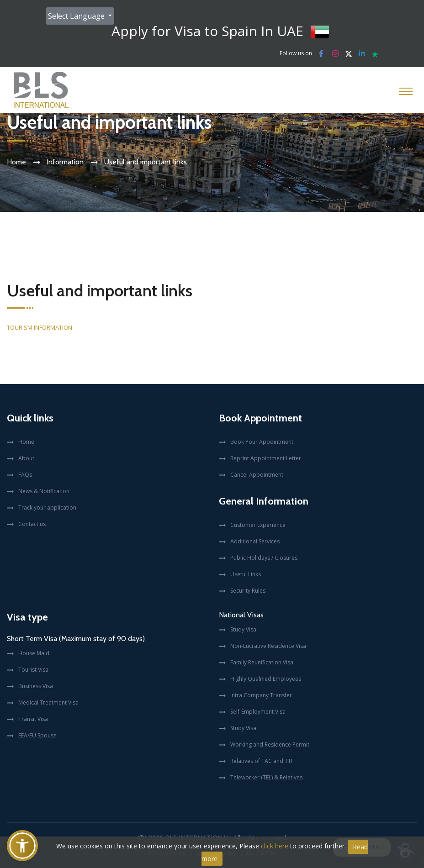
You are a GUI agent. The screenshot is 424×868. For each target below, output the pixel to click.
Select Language (77, 16)
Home (16, 162)
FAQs (25, 475)
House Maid (34, 653)
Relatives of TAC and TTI (261, 761)
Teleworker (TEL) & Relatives (266, 777)
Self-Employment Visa (258, 712)
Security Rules (248, 591)
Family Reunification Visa (262, 662)
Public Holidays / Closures (264, 558)
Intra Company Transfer (261, 695)
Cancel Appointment (257, 475)
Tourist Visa (33, 670)
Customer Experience (258, 525)
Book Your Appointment (262, 442)
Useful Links (246, 574)
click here (275, 846)
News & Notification (44, 491)
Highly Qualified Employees (266, 679)
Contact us (32, 524)
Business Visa (36, 686)
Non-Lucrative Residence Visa (268, 646)
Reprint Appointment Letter (266, 458)
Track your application (47, 508)
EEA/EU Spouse (37, 735)
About (26, 458)
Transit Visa (33, 719)
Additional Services (255, 541)
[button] (22, 846)
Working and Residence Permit (270, 744)
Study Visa (243, 629)
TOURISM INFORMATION (40, 327)
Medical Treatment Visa (48, 702)
